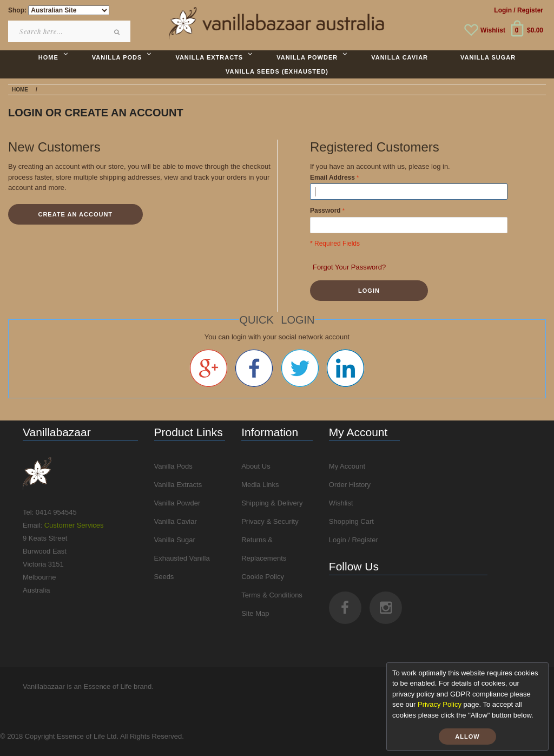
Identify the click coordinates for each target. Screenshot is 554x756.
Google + (209, 368)
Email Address (332, 178)
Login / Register (354, 540)
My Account (347, 466)
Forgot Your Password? (349, 267)
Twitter (300, 368)
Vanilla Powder (177, 503)
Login (503, 10)
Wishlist (493, 30)
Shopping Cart (351, 521)
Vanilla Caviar (176, 521)
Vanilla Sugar (175, 540)
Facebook (254, 368)
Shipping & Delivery (272, 503)
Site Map (255, 613)
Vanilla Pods (173, 466)
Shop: (17, 10)
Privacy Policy (440, 704)
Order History (350, 485)
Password (325, 211)
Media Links (260, 485)
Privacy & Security (270, 521)
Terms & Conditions (272, 595)
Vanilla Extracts (178, 485)
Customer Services (74, 525)
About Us (256, 466)
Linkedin (345, 368)
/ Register (528, 10)
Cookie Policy (263, 577)
